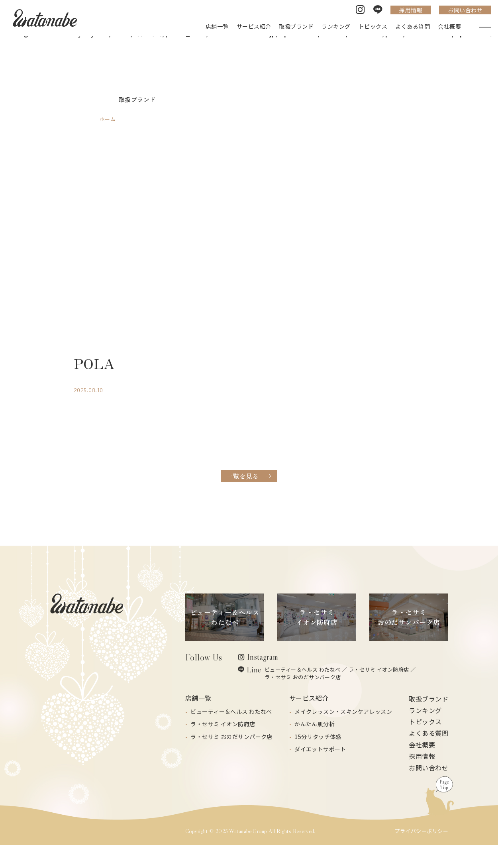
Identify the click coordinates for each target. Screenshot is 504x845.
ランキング (425, 710)
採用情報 (411, 10)
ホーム (108, 119)
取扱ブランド (428, 699)
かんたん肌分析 (315, 724)
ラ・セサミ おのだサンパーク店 (303, 677)
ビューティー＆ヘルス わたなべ (303, 669)
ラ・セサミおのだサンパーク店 (409, 617)
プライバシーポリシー (421, 831)
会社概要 (422, 745)
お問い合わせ (465, 10)
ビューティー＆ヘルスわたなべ (225, 617)
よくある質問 (428, 733)
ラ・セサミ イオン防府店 (379, 669)
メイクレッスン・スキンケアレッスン (343, 711)
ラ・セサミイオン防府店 (317, 617)
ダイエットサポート (320, 749)
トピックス (425, 721)
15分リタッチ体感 (318, 737)
